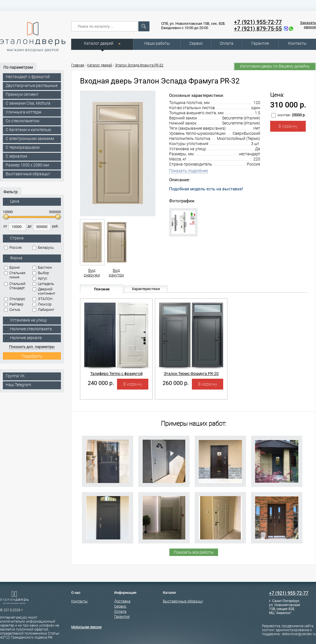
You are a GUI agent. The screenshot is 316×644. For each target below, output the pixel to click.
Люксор (42, 304)
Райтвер (14, 304)
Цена (12, 201)
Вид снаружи (92, 248)
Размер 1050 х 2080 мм (27, 165)
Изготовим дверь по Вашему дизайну (275, 66)
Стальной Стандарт (15, 286)
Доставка (122, 601)
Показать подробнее (188, 171)
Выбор (41, 273)
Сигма (12, 310)
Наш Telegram (18, 385)
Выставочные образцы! (28, 174)
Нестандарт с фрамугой (28, 77)
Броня (12, 267)
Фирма (14, 258)
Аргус (40, 278)
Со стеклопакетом (22, 121)
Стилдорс (15, 299)
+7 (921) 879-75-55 (258, 29)
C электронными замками (30, 138)
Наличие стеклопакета (28, 329)
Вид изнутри (116, 248)
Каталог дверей (99, 43)
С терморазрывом (23, 147)
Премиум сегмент (22, 94)
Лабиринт (43, 310)
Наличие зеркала (23, 338)
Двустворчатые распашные (32, 85)
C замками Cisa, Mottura (28, 103)
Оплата (227, 43)
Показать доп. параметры (32, 347)
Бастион (42, 267)
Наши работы (157, 43)
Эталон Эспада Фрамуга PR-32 (139, 65)
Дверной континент (44, 291)
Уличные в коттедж (24, 112)
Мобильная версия (86, 627)
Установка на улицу (26, 320)
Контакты (297, 43)
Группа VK (15, 376)
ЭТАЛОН (42, 299)
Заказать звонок (308, 25)
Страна (14, 238)
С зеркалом (16, 156)
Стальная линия (15, 275)
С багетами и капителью (28, 130)
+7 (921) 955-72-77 (258, 22)
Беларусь (43, 247)
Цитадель (43, 284)
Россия (13, 247)
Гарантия (260, 43)
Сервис (196, 43)
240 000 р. (101, 383)
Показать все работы (194, 552)
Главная (78, 65)
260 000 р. (176, 383)
